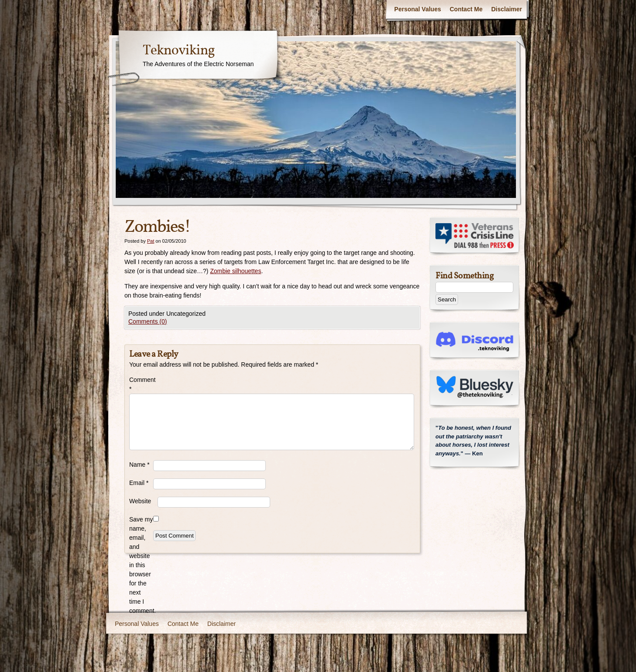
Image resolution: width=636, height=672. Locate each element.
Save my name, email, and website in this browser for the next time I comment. (141, 565)
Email (139, 483)
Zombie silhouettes (236, 271)
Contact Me (466, 9)
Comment (141, 384)
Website (140, 501)
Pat (151, 241)
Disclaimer (507, 9)
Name (139, 465)
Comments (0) (148, 321)
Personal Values (417, 9)
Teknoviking (179, 51)
